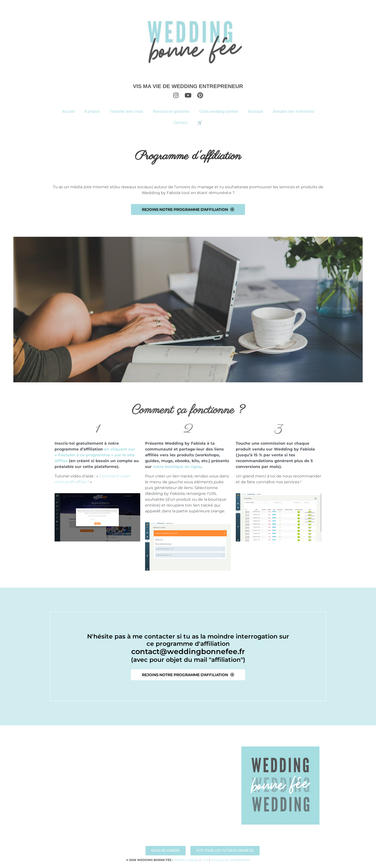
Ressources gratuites (171, 111)
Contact (181, 123)
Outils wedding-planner (219, 111)
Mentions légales (186, 860)
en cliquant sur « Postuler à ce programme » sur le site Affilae (95, 455)
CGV (205, 860)
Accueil (68, 111)
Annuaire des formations (294, 111)
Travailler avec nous (126, 111)
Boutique (256, 111)
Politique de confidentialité (230, 860)
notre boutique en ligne (177, 467)
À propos (92, 111)
